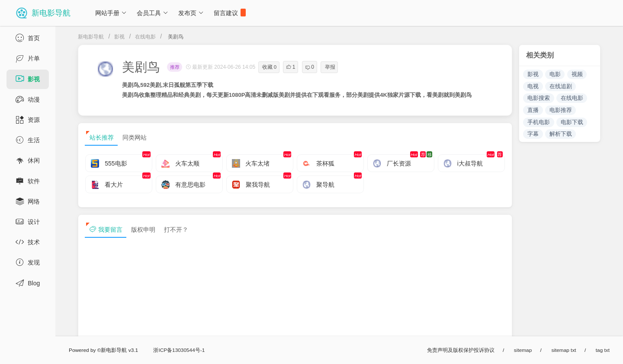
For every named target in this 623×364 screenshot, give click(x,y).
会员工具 (153, 13)
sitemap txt (564, 350)
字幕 (533, 134)
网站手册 (111, 13)
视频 (577, 74)
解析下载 (561, 134)
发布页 (191, 13)
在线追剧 (561, 86)
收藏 (269, 67)
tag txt (603, 350)
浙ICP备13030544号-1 (179, 350)
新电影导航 (91, 37)
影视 (119, 37)
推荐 (175, 67)
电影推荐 (561, 110)
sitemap (523, 350)
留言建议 (230, 13)
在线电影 (145, 37)
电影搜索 (539, 98)
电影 (555, 74)
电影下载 (572, 122)
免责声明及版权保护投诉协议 (461, 350)
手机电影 (539, 122)
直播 (533, 110)
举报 (330, 67)
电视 (533, 86)
